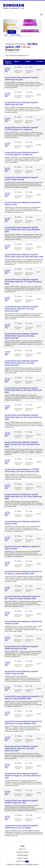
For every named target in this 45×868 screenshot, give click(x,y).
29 (18, 67)
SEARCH (12, 32)
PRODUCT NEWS (23, 858)
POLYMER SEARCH (15, 35)
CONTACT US (22, 861)
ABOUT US (22, 849)
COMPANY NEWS (22, 855)
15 (16, 67)
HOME (6, 35)
